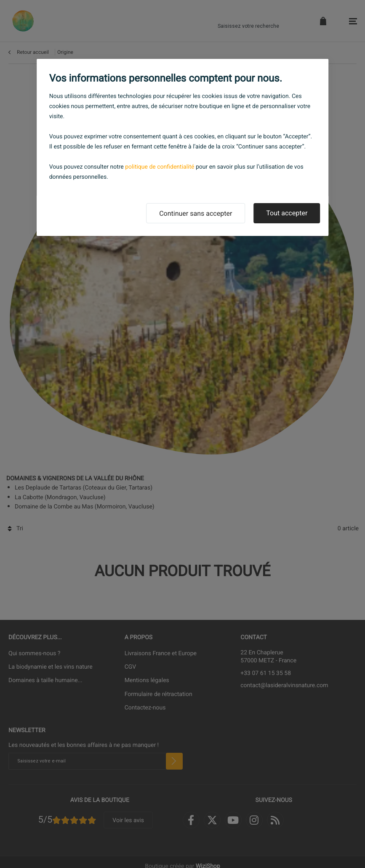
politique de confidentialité (160, 167)
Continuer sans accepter (196, 213)
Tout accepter (287, 213)
